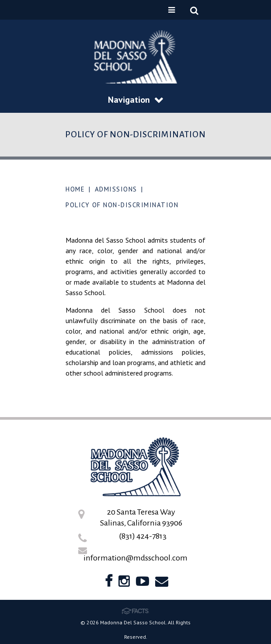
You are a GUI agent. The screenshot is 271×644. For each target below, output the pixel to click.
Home (75, 189)
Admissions (116, 189)
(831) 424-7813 (143, 536)
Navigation (135, 100)
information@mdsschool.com (135, 558)
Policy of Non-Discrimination (122, 205)
